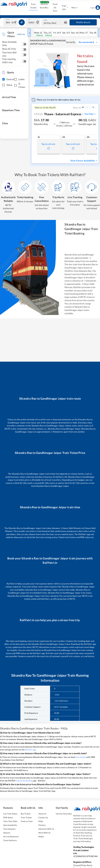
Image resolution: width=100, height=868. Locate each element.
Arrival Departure (11, 837)
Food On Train (55, 8)
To (29, 19)
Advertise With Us (46, 829)
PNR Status (8, 817)
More (75, 8)
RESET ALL (21, 34)
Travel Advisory (10, 840)
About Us (42, 814)
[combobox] (11, 22)
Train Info (65, 8)
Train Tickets (33, 6)
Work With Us (44, 833)
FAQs (41, 821)
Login (95, 8)
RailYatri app (30, 750)
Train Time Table (10, 821)
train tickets (81, 757)
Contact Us (43, 817)
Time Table (90, 114)
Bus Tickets (26, 814)
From (8, 19)
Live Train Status (10, 814)
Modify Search (83, 22)
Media (41, 837)
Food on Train (27, 821)
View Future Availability (84, 161)
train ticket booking (24, 781)
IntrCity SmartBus (44, 6)
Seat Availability (10, 825)
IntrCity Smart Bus (64, 814)
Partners (42, 825)
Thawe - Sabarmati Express (58, 114)
